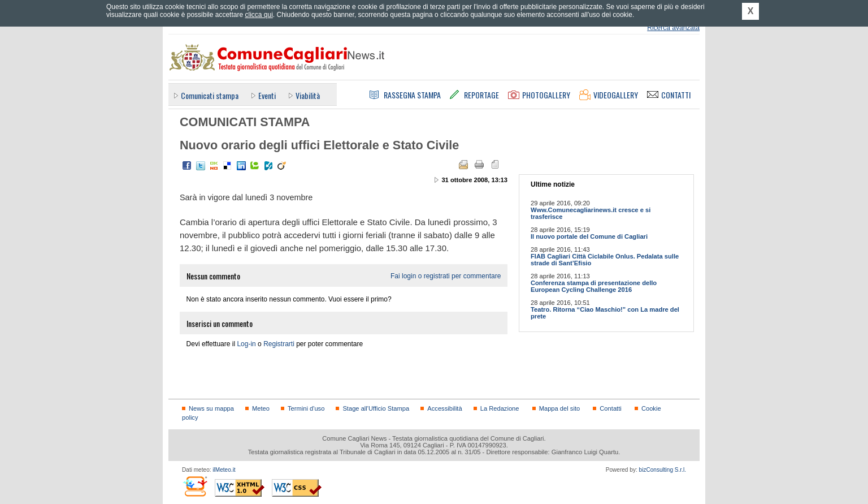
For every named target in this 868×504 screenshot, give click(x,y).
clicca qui (259, 15)
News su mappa (211, 408)
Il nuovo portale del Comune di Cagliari (589, 236)
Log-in (246, 344)
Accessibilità (444, 408)
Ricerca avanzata (673, 28)
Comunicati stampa (210, 95)
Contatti (610, 408)
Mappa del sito (560, 408)
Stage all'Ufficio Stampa (376, 408)
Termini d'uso (306, 408)
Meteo (261, 408)
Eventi (267, 95)
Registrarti (279, 344)
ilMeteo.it (224, 470)
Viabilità (308, 95)
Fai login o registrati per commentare (446, 276)
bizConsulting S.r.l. (663, 470)
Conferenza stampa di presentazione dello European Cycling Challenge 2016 (594, 286)
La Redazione (500, 408)
